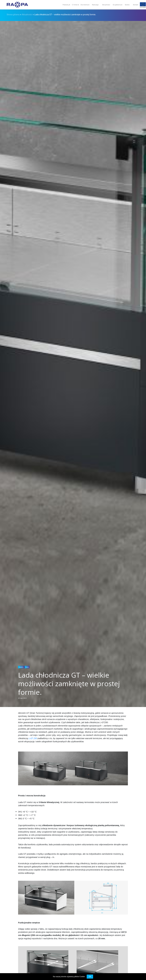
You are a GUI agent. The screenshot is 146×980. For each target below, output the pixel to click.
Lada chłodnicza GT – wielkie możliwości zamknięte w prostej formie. (65, 15)
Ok (90, 977)
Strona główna (13, 15)
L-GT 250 (33, 738)
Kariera (127, 5)
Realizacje (95, 5)
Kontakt (136, 5)
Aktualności (106, 5)
